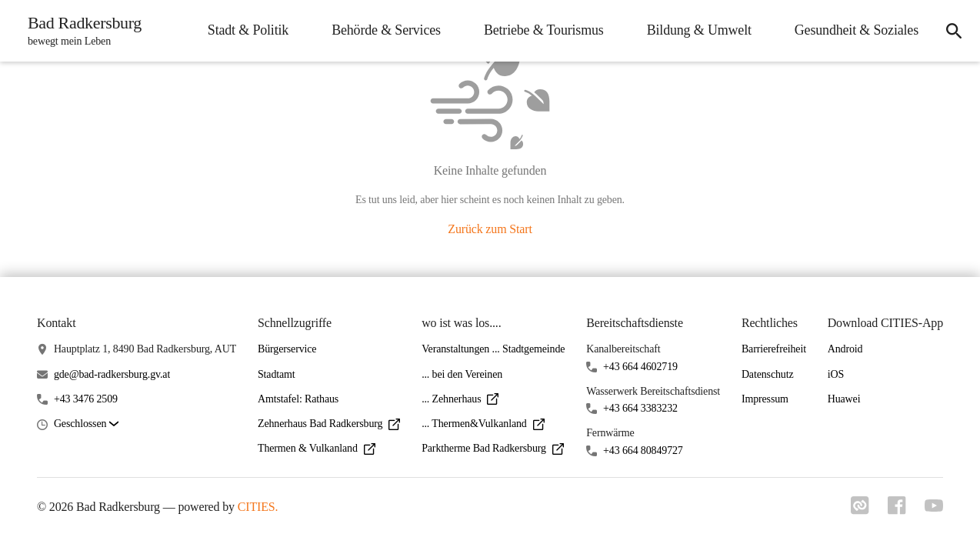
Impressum (765, 399)
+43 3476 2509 (86, 399)
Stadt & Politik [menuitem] (248, 30)
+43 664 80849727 (643, 451)
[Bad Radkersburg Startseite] (80, 31)
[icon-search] (954, 31)
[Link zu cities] (860, 510)
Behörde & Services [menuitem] (386, 30)
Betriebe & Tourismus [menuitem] (544, 30)
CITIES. (258, 507)
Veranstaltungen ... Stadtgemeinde (493, 349)
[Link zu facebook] (897, 510)
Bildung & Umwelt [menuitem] (699, 30)
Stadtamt (277, 374)
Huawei (844, 399)
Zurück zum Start (490, 229)
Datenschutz (768, 374)
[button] (86, 424)
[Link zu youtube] (934, 507)
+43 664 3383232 (640, 408)
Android (845, 349)
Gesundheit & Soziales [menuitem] (857, 30)
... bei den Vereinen (462, 374)
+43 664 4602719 (640, 367)
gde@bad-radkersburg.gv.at (112, 374)
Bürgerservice (287, 349)
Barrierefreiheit (774, 349)
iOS (836, 374)
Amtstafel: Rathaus (298, 399)
